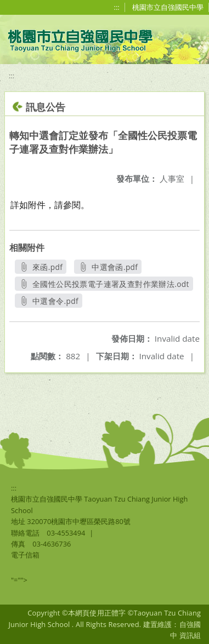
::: (117, 7)
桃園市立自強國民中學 (168, 7)
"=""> (19, 580)
